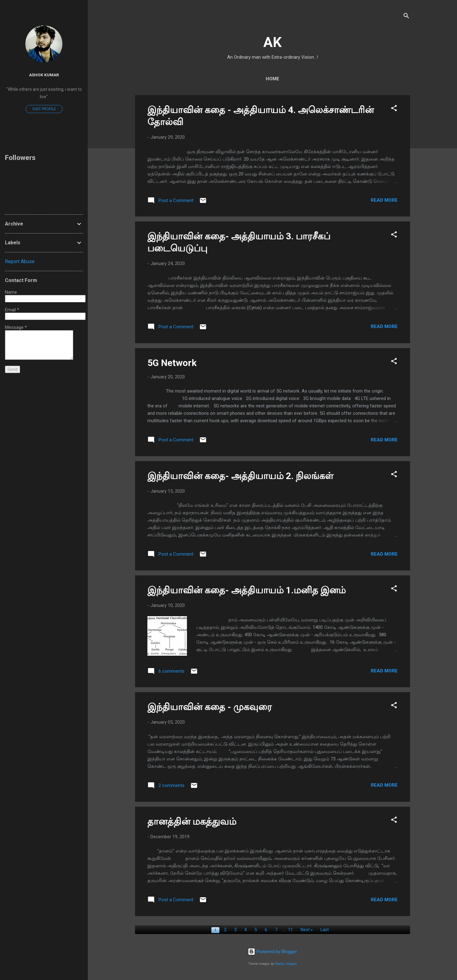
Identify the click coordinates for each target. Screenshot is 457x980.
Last (325, 930)
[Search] (406, 17)
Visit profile (44, 109)
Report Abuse (20, 261)
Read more (384, 200)
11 (290, 930)
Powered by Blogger (272, 952)
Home (273, 79)
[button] (394, 109)
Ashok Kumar (44, 75)
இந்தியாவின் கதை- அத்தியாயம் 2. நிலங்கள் (240, 476)
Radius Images (286, 964)
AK (272, 42)
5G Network (172, 363)
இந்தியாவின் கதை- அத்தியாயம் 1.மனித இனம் (247, 590)
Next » (307, 930)
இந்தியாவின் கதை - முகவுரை (210, 707)
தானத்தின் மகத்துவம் (192, 821)
